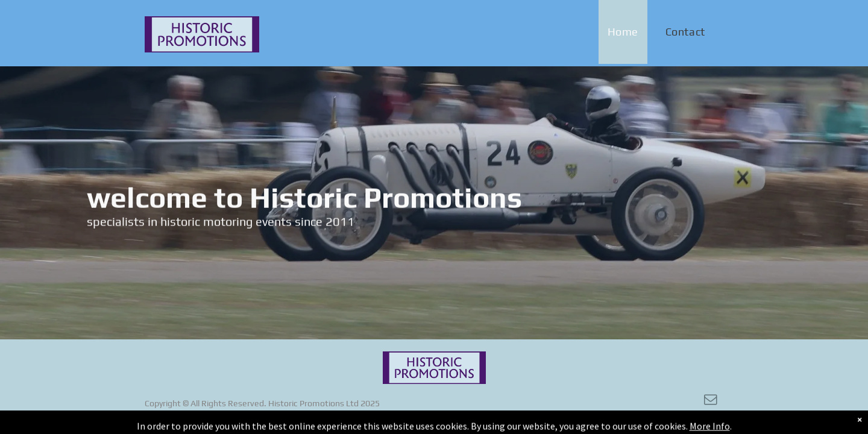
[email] (711, 401)
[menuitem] (627, 32)
